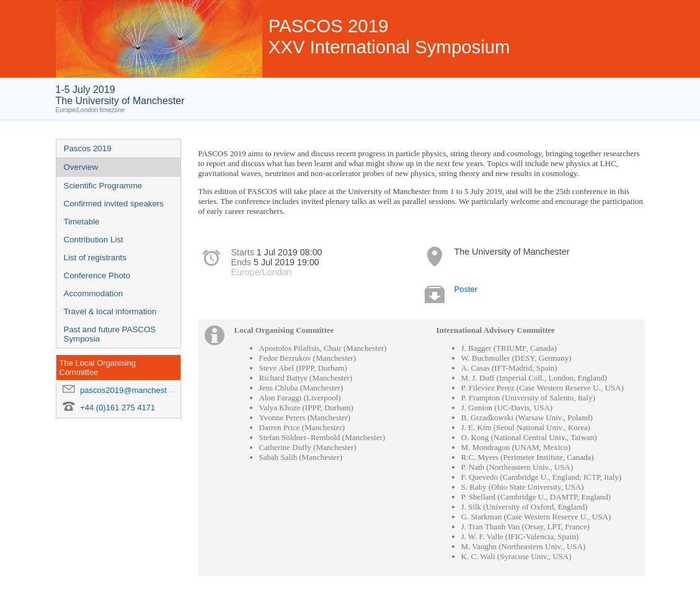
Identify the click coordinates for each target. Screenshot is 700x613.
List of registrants (95, 258)
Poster (466, 289)
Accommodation (94, 293)
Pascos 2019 (88, 148)
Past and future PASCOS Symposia (110, 334)
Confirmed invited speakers (114, 204)
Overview (81, 167)
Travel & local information (110, 311)
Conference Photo (97, 276)
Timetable (82, 222)
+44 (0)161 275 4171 (117, 408)
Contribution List (94, 240)
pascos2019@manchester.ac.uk (137, 390)
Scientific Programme (103, 186)
